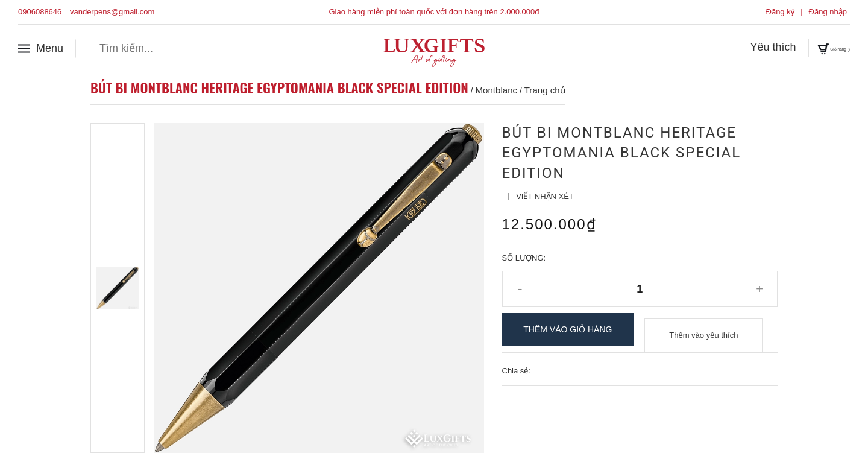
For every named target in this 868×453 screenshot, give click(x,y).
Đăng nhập (828, 12)
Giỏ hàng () (815, 48)
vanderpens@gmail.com (112, 12)
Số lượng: (524, 258)
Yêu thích (736, 48)
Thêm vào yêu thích (703, 330)
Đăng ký (781, 12)
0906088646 (40, 12)
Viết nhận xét (545, 196)
